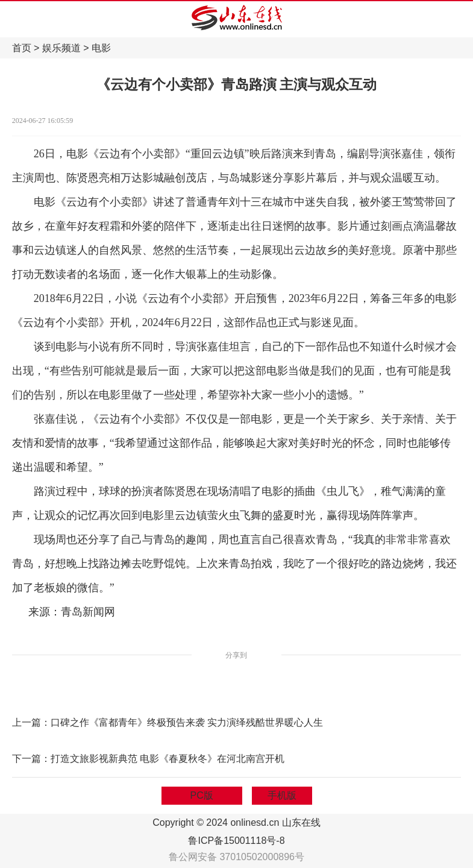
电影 (101, 48)
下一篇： (31, 759)
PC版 (202, 795)
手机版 (282, 795)
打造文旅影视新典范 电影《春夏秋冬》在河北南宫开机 (168, 759)
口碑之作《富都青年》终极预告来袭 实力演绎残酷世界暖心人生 (187, 722)
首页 (22, 48)
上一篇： (31, 722)
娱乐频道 (61, 48)
